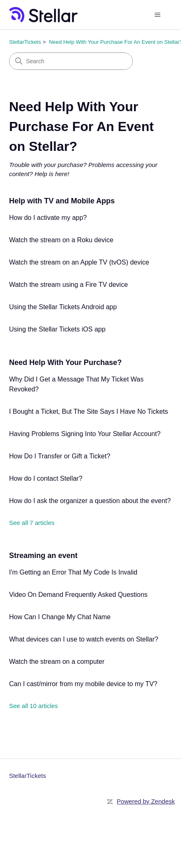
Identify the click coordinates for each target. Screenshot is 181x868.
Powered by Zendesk (146, 801)
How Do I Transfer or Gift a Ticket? (60, 456)
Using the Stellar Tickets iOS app (57, 329)
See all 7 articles (32, 523)
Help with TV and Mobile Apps (62, 201)
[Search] (71, 61)
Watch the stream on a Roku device (61, 240)
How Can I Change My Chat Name (60, 617)
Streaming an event (43, 556)
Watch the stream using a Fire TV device (68, 285)
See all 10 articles (33, 706)
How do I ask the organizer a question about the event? (90, 501)
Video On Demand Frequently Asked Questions (78, 595)
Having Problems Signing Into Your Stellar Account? (85, 434)
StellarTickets (25, 42)
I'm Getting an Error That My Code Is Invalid (73, 572)
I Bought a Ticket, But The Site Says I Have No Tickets (89, 411)
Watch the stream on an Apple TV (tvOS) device (79, 262)
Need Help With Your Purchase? (65, 362)
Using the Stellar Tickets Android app (63, 307)
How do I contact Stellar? (46, 478)
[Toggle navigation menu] (157, 15)
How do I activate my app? (48, 218)
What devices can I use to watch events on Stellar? (84, 639)
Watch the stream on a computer (57, 662)
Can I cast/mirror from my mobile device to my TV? (83, 684)
